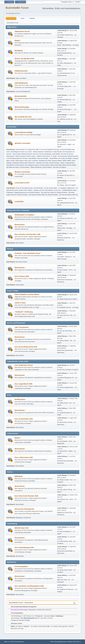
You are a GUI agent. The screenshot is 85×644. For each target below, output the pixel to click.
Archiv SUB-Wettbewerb (23, 92)
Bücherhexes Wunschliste (65, 551)
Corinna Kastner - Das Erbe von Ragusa (54, 167)
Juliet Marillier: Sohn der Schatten (39, 158)
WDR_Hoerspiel (62, 259)
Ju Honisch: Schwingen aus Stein (41, 161)
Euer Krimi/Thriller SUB (24, 419)
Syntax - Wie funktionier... (65, 45)
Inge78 (59, 112)
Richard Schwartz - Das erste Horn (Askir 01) (43, 192)
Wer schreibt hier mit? (23, 117)
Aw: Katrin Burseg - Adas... (65, 541)
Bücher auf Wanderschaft (24, 59)
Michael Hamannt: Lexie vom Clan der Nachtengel (36, 154)
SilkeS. (59, 65)
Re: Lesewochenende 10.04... (66, 203)
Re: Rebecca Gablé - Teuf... (65, 480)
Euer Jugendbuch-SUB (23, 384)
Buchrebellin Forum (17, 8)
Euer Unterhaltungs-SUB (24, 547)
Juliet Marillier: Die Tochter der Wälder (61, 158)
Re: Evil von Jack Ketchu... (65, 331)
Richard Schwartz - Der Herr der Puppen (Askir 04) (63, 195)
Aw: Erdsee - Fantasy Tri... (65, 257)
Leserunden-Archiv (22, 183)
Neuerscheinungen (22, 107)
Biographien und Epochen (23, 518)
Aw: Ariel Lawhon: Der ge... (65, 490)
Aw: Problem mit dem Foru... (66, 35)
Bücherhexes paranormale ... (66, 350)
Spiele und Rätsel (21, 78)
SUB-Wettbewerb (21, 83)
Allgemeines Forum (22, 31)
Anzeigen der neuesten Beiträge (20, 620)
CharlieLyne (59, 616)
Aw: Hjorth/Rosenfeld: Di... (65, 413)
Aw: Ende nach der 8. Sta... (65, 315)
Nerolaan (60, 178)
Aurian (59, 390)
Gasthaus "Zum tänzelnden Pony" (28, 253)
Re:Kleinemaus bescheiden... (66, 461)
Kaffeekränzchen (21, 71)
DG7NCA (60, 55)
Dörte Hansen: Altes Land (23, 161)
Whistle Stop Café (22, 528)
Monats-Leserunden (22, 172)
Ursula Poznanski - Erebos (57, 163)
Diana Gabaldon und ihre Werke (27, 294)
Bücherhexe (61, 240)
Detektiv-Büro (20, 399)
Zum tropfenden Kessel (24, 365)
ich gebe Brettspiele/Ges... (65, 53)
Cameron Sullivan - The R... (65, 270)
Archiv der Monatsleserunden (24, 188)
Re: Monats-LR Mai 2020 (65, 175)
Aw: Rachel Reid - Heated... (65, 451)
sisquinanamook (62, 75)
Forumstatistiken (16, 613)
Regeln (17, 40)
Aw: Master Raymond (64, 299)
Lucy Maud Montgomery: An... (66, 378)
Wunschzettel (20, 243)
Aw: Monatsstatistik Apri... (65, 100)
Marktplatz (19, 51)
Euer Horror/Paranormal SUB (26, 347)
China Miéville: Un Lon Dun (53, 190)
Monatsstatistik (21, 96)
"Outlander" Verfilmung (24, 312)
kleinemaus (61, 463)
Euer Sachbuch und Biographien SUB (29, 586)
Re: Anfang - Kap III (63, 185)
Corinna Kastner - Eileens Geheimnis (31, 167)
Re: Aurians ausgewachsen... (66, 387)
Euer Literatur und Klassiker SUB (27, 234)
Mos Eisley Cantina (21, 262)
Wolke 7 (18, 438)
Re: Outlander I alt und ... (65, 307)
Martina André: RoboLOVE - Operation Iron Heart (34, 163)
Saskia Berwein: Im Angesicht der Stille (27, 150)
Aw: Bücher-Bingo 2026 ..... (65, 86)
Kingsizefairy (32, 610)
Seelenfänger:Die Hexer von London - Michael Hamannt (27, 152)
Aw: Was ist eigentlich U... (65, 532)
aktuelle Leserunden (22, 143)
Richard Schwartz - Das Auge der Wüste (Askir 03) (32, 195)
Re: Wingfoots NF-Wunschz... (66, 589)
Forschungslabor (21, 566)
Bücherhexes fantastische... (65, 280)
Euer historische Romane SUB (26, 496)
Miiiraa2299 (61, 444)
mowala (59, 102)
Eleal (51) (49, 610)
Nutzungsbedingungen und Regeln (63, 642)
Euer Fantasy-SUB (22, 276)
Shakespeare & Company (24, 215)
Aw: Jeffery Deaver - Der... (65, 403)
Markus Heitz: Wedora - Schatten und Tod (31, 190)
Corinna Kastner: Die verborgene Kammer (27, 165)
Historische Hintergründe (24, 509)
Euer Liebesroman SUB (24, 457)
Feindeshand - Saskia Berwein (53, 152)
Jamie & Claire (20, 303)
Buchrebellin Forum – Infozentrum (21, 603)
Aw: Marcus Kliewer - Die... (65, 341)
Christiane (60, 37)
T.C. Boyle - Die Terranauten (59, 156)
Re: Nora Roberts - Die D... (65, 441)
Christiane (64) (41, 610)
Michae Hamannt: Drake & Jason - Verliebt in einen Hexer (33, 156)
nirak (59, 121)
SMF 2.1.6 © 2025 (9, 642)
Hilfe (52, 642)
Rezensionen (20, 225)
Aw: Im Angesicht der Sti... (65, 135)
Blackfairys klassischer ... (65, 238)
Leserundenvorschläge (23, 132)
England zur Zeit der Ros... (65, 513)
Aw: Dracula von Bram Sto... (66, 218)
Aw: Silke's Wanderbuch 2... (65, 63)
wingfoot (60, 592)
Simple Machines (19, 642)
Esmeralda (60, 89)
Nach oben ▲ (77, 642)
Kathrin (75, 299)
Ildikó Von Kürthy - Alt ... (64, 580)
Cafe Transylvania (22, 327)
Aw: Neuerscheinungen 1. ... (66, 109)
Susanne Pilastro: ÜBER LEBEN (61, 161)
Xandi (77, 307)
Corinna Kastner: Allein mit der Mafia (51, 165)
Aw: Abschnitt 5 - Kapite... (65, 144)
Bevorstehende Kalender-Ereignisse (23, 607)
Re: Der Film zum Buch (64, 370)
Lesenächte (19, 201)
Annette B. (60, 482)
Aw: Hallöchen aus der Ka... (65, 119)
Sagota (59, 502)
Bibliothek (19, 476)
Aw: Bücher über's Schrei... (65, 570)
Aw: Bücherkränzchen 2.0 (65, 73)
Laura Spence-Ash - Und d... (66, 499)
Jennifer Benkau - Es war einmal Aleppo (46, 188)
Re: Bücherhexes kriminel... (65, 422)
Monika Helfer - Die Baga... (65, 228)
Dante (77, 45)
